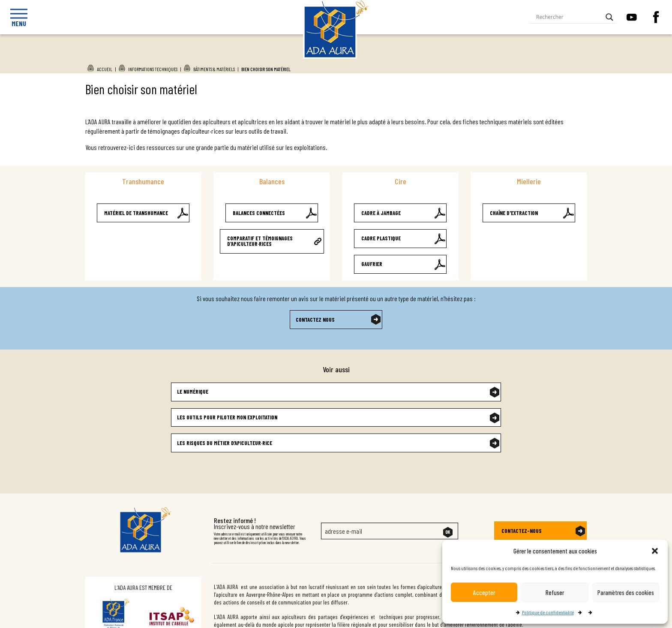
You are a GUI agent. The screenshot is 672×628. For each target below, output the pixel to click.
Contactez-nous (522, 531)
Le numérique (193, 392)
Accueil (105, 69)
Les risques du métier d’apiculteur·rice (225, 443)
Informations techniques (153, 69)
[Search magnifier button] (609, 17)
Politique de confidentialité (548, 612)
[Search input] (569, 17)
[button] (655, 551)
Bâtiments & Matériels (214, 69)
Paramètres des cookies (626, 592)
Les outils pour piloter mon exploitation (227, 417)
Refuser (555, 592)
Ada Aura (328, 56)
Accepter (484, 592)
